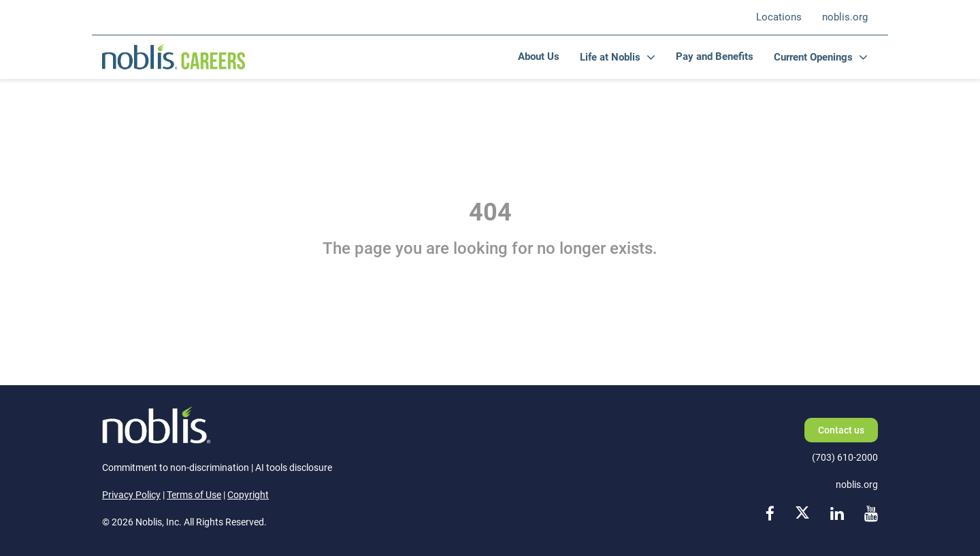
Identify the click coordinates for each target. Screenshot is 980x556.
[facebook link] (770, 515)
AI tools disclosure (294, 468)
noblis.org (845, 17)
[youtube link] (871, 515)
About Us (539, 56)
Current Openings (813, 57)
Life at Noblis (610, 57)
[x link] (802, 515)
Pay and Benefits (715, 56)
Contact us (841, 430)
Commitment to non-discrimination (176, 468)
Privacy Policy (131, 495)
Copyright (248, 495)
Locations (779, 17)
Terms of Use (194, 495)
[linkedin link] (837, 515)
